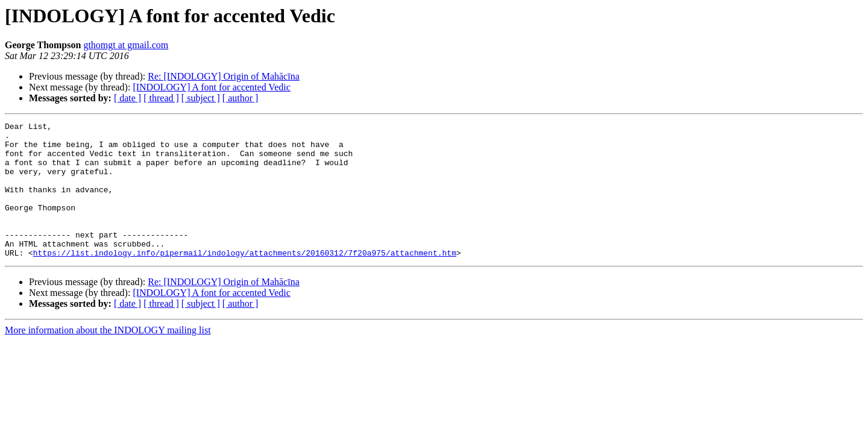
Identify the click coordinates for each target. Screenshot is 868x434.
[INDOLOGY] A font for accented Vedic (211, 87)
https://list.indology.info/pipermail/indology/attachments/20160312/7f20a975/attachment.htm (245, 280)
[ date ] (127, 98)
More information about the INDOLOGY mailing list (108, 357)
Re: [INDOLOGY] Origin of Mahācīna (223, 76)
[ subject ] (201, 98)
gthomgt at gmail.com (126, 45)
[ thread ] (161, 98)
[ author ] (241, 98)
